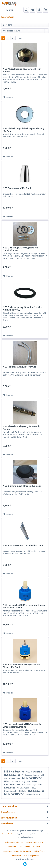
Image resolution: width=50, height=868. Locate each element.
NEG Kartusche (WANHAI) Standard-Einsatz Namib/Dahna (22, 726)
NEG (19, 778)
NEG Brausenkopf (29, 785)
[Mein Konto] (39, 10)
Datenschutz (16, 856)
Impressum (35, 856)
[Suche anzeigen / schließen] (26, 10)
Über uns (12, 847)
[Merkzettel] (33, 10)
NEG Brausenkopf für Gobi (17, 188)
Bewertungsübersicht (35, 842)
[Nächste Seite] (8, 38)
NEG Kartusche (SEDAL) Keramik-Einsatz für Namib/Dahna (24, 606)
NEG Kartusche (14, 771)
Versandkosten (8, 834)
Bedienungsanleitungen (14, 842)
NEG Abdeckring (18, 781)
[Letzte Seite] (13, 38)
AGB (26, 856)
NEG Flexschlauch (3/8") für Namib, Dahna (21, 428)
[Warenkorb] (46, 10)
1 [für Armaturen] (3, 38)
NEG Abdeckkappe (31, 775)
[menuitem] (7, 10)
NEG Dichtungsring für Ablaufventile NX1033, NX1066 (22, 309)
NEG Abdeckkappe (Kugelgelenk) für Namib (22, 70)
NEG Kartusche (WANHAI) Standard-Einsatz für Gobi (22, 666)
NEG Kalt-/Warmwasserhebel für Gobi (23, 546)
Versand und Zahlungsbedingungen (17, 851)
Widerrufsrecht (40, 851)
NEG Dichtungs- (33, 794)
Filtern (7, 25)
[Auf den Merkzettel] (8, 97)
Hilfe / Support (25, 847)
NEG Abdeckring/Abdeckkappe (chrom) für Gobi (23, 130)
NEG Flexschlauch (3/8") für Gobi (20, 367)
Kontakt (37, 847)
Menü (7, 10)
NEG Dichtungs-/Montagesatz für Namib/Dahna (20, 249)
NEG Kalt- (22, 791)
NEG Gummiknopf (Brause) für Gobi (22, 486)
